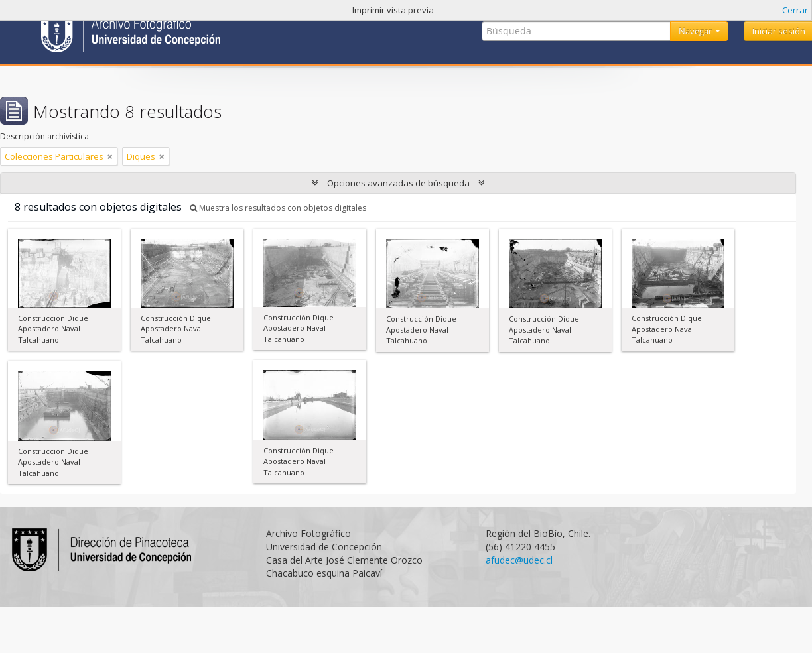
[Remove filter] (110, 156)
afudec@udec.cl (519, 560)
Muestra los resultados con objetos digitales (278, 208)
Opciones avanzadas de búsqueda (398, 183)
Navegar (696, 31)
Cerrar (795, 10)
